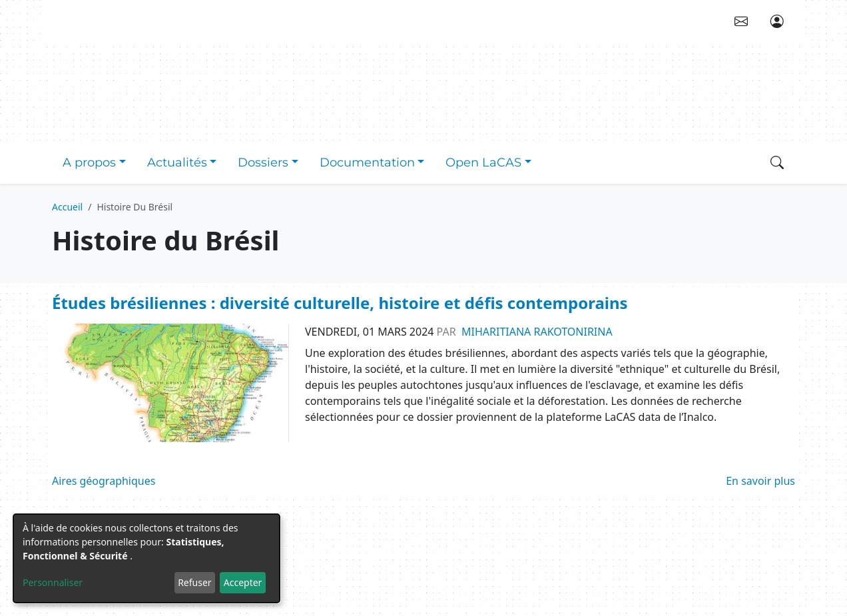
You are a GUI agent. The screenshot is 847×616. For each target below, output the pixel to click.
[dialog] (146, 558)
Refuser (194, 582)
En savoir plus (760, 481)
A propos (89, 162)
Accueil (67, 207)
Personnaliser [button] (53, 582)
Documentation (367, 162)
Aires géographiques (104, 481)
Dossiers (263, 162)
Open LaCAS (483, 162)
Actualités (177, 162)
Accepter (243, 582)
